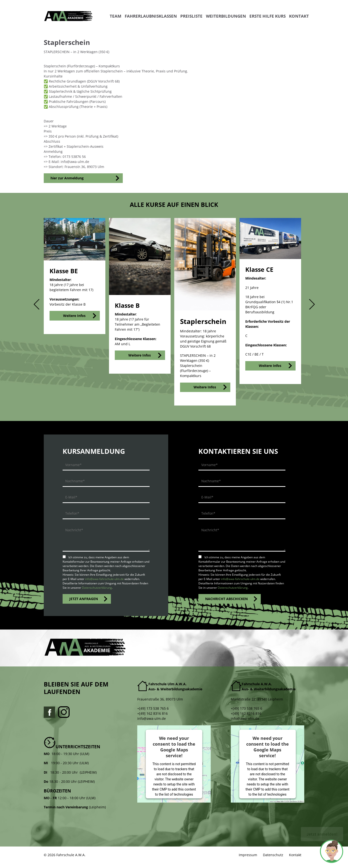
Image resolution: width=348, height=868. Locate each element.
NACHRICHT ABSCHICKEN (226, 599)
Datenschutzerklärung (97, 588)
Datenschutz (273, 855)
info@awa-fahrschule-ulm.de (104, 579)
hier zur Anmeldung (67, 178)
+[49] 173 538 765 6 (153, 708)
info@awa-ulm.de (152, 718)
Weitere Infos (74, 316)
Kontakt (295, 855)
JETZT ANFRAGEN (84, 599)
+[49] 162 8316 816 (152, 713)
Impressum (248, 855)
